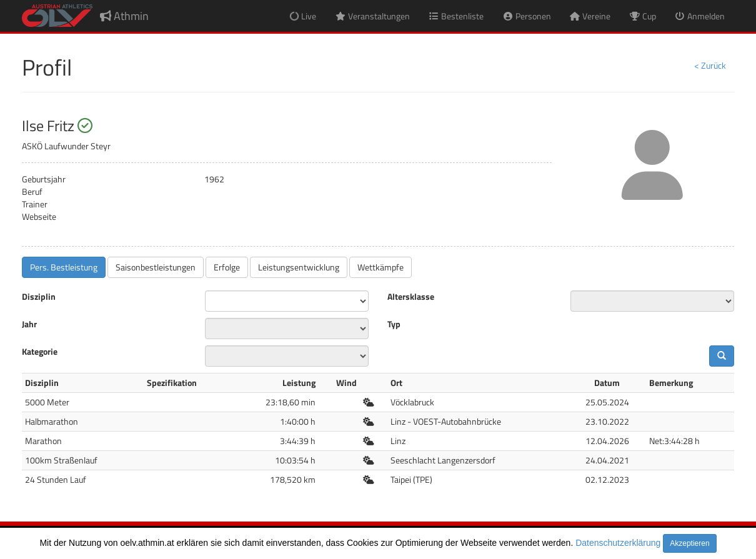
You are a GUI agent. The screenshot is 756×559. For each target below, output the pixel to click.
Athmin (124, 16)
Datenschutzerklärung (618, 543)
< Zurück (710, 65)
